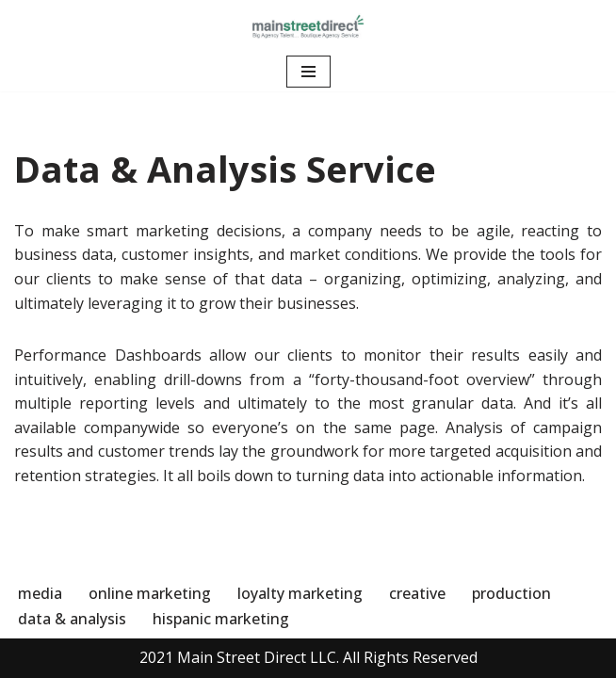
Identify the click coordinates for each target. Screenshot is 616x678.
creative (417, 593)
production (511, 593)
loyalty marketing (300, 593)
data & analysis (72, 619)
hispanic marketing (221, 619)
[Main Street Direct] (308, 26)
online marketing (150, 593)
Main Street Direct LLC (257, 657)
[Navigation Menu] (308, 72)
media (40, 593)
